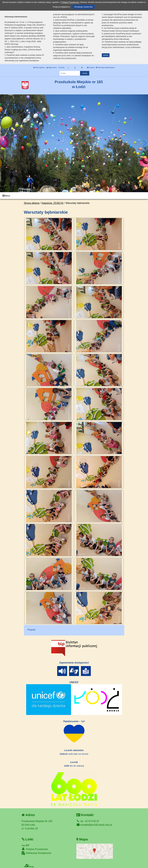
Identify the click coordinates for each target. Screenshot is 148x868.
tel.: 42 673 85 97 (88, 821)
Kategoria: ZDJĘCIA (52, 203)
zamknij (106, 55)
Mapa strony (52, 68)
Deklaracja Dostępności (37, 853)
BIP (26, 845)
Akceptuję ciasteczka (83, 7)
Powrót (31, 630)
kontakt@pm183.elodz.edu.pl (94, 825)
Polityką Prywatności (70, 2)
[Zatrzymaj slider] (74, 189)
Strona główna (39, 68)
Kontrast (91, 68)
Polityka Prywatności (35, 849)
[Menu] (74, 196)
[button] (4, 143)
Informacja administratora (105, 68)
